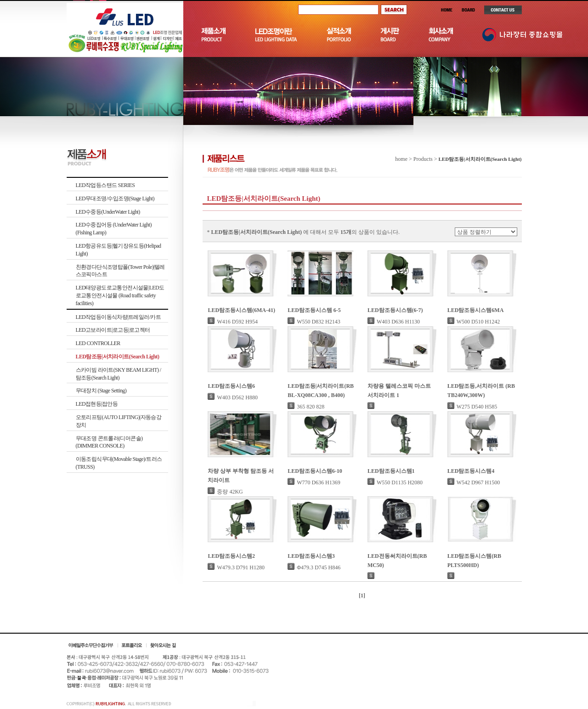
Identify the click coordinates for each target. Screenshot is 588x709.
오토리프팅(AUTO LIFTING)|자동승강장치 (119, 421)
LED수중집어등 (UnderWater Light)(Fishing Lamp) (114, 229)
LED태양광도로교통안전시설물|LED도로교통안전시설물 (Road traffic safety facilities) (120, 295)
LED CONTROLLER (98, 343)
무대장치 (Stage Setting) (101, 391)
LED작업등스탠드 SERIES (105, 185)
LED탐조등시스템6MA (476, 310)
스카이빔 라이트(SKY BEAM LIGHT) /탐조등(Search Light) (119, 374)
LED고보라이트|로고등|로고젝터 (113, 330)
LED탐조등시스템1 (391, 471)
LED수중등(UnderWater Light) (108, 212)
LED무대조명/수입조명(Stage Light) (115, 199)
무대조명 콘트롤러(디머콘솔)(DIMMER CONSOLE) (109, 442)
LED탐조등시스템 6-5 (314, 310)
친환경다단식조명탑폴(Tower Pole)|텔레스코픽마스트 (120, 271)
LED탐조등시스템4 (471, 471)
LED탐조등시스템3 (311, 556)
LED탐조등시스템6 (231, 386)
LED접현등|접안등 (97, 404)
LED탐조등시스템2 (231, 556)
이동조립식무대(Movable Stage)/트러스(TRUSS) (119, 463)
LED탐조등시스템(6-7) (395, 310)
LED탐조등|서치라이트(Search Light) (118, 357)
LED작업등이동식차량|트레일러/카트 (119, 317)
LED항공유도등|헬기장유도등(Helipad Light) (119, 250)
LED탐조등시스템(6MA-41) (241, 310)
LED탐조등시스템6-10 (315, 471)
